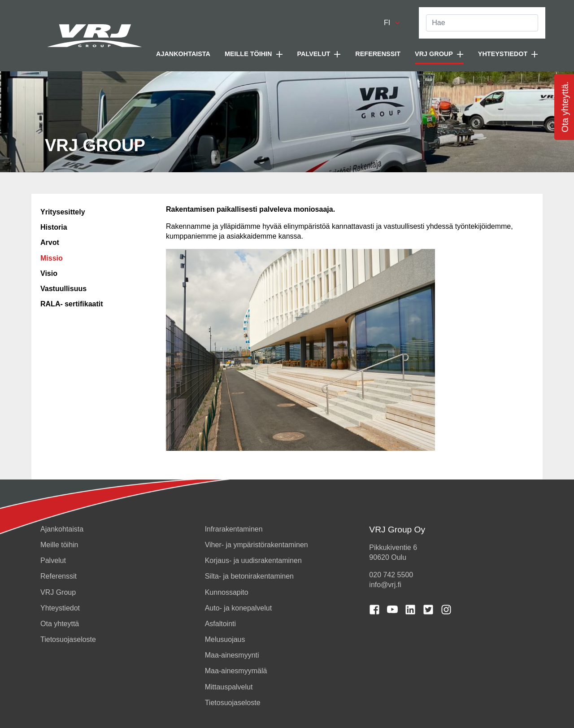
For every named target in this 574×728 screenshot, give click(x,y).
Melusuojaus (225, 639)
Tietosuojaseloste (68, 639)
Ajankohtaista (183, 54)
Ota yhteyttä (60, 624)
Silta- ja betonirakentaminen (249, 576)
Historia (54, 227)
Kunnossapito (227, 592)
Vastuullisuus (63, 289)
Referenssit (378, 54)
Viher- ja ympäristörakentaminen (257, 545)
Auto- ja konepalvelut (238, 608)
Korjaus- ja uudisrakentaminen (253, 560)
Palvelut (53, 560)
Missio (52, 258)
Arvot (50, 242)
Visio (49, 273)
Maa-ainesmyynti (232, 655)
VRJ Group (58, 592)
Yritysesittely (63, 212)
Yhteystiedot (60, 608)
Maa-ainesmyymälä (236, 671)
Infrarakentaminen (234, 529)
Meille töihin (59, 545)
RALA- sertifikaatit (72, 304)
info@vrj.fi (385, 585)
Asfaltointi (220, 624)
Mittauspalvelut (229, 687)
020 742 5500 (391, 575)
